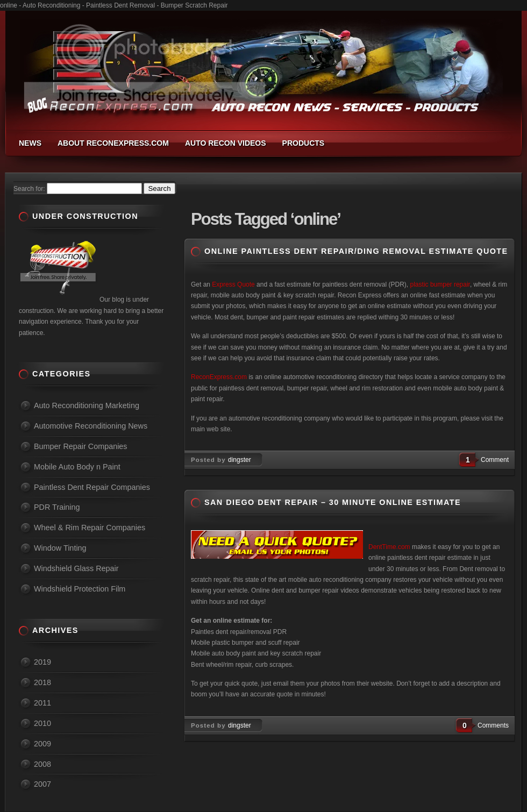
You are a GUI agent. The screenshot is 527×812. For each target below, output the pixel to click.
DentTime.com (389, 547)
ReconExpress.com (219, 377)
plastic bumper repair (440, 284)
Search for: (29, 189)
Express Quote (233, 284)
